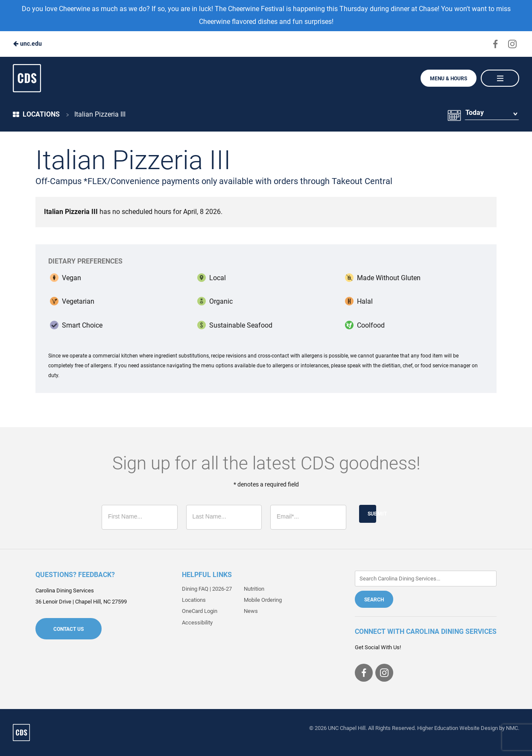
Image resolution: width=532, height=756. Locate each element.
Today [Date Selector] (474, 114)
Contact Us (69, 629)
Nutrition (254, 589)
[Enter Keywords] (426, 579)
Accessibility (197, 623)
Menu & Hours (449, 79)
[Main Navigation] (500, 78)
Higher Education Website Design (457, 728)
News (251, 611)
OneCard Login (200, 611)
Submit (372, 514)
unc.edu (27, 44)
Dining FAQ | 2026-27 (207, 589)
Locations (36, 114)
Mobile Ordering (263, 600)
